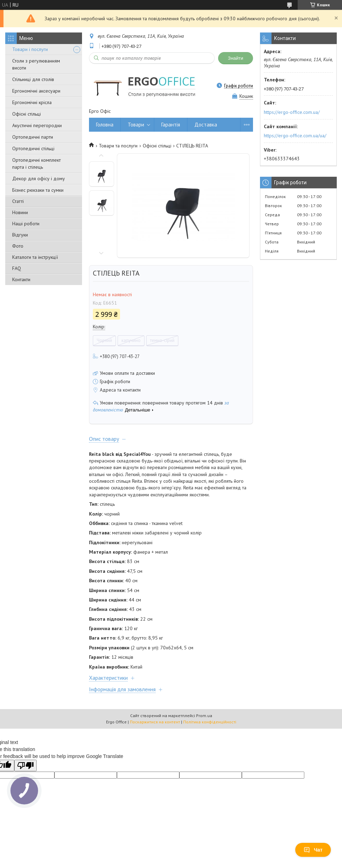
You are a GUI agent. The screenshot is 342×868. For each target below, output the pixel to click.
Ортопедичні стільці (33, 148)
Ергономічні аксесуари (36, 91)
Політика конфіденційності (210, 722)
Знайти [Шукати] (236, 58)
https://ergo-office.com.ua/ (292, 112)
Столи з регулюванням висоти (36, 64)
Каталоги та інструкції (35, 257)
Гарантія (171, 125)
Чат (313, 850)
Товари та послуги (118, 146)
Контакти (21, 279)
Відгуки (20, 235)
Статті (18, 201)
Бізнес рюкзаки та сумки (38, 190)
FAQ (17, 268)
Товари (136, 125)
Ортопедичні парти (33, 137)
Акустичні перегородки (37, 125)
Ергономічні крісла (32, 102)
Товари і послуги (30, 49)
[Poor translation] (25, 765)
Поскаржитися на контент (155, 722)
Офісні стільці (27, 114)
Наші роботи (26, 224)
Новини (20, 212)
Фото (18, 246)
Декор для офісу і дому (39, 178)
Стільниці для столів (33, 79)
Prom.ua (204, 716)
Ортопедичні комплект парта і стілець (36, 163)
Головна (105, 125)
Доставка (206, 125)
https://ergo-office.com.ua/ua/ (295, 136)
